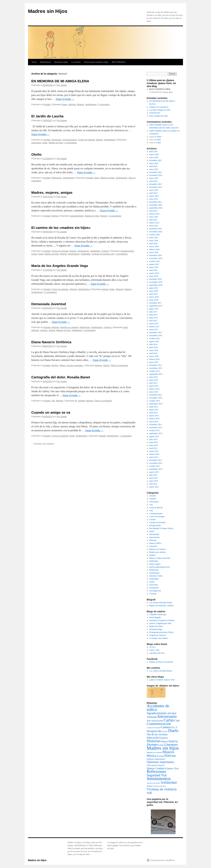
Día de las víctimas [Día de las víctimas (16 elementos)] (157, 734)
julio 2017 (153, 312)
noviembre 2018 (156, 282)
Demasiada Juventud (49, 304)
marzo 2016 (154, 356)
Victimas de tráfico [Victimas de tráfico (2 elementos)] (159, 786)
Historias (72, 105)
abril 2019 (153, 270)
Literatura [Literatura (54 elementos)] (171, 745)
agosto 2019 (154, 264)
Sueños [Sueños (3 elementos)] (150, 786)
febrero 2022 (154, 214)
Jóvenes (44, 330)
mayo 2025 (154, 163)
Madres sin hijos (56, 143)
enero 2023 (154, 199)
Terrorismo (154, 585)
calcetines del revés (157, 653)
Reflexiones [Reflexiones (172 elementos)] (156, 771)
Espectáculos (155, 537)
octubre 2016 (155, 338)
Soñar (159, 137)
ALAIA (152, 647)
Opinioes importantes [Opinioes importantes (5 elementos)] (156, 759)
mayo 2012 (154, 481)
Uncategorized (155, 591)
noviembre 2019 (156, 258)
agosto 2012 (154, 472)
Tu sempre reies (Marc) (159, 638)
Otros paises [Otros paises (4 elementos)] (152, 765)
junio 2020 (154, 238)
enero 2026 (154, 157)
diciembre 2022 (156, 202)
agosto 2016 (154, 341)
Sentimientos (91, 105)
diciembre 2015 (156, 365)
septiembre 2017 (156, 306)
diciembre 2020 (156, 229)
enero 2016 (154, 362)
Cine (151, 511)
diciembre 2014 (156, 395)
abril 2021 (153, 220)
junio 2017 (154, 315)
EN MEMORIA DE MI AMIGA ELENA (60, 81)
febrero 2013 (154, 454)
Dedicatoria (45, 62)
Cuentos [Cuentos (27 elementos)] (166, 727)
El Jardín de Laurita (47, 116)
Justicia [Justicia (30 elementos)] (173, 741)
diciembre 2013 (156, 425)
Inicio (34, 62)
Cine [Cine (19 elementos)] (177, 721)
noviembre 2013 (156, 427)
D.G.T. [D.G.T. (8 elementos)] (174, 727)
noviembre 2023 (156, 187)
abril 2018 (153, 294)
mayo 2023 (154, 190)
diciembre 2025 (156, 160)
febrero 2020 (154, 249)
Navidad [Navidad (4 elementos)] (160, 756)
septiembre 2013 (156, 433)
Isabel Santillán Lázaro (158, 125)
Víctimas (105, 251)
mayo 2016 (154, 350)
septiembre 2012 (156, 469)
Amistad (47, 105)
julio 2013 (153, 439)
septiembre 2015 (156, 374)
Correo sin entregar (86, 140)
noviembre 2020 (156, 232)
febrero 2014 (154, 419)
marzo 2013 (154, 451)
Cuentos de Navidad (157, 522)
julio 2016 (153, 344)
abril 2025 (153, 166)
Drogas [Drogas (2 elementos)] (165, 731)
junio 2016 (154, 347)
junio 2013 (154, 442)
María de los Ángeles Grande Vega (60, 266)
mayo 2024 (154, 178)
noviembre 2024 (156, 175)
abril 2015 (153, 383)
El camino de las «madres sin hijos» (61, 228)
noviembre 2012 (156, 463)
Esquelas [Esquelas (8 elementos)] (164, 738)
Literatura (153, 546)
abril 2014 (153, 413)
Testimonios (154, 588)
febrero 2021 (154, 223)
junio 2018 (154, 288)
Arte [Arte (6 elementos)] (149, 721)
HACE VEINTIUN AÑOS (160, 89)
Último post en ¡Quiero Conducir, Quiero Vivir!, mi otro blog (161, 83)
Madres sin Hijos (48, 11)
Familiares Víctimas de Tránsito (162, 620)
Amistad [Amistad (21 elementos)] (152, 717)
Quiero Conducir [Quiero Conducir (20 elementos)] (156, 768)
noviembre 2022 (156, 205)
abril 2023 (153, 193)
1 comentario (104, 105)
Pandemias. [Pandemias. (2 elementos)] (161, 765)
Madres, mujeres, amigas (52, 192)
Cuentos (153, 519)
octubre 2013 (155, 430)
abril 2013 (153, 448)
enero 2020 (154, 252)
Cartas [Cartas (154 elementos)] (169, 720)
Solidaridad (95, 251)
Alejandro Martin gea (158, 614)
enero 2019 (154, 276)
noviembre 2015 (156, 368)
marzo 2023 (154, 196)
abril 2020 (153, 244)
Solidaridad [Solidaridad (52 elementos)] (169, 782)
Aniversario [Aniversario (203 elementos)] (167, 716)
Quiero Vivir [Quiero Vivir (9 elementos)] (173, 768)
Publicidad (154, 561)
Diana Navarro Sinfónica (51, 342)
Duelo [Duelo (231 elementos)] (173, 731)
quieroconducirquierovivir (160, 567)
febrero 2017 (154, 327)
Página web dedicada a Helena (161, 606)
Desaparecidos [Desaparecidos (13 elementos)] (154, 731)
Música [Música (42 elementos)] (151, 756)
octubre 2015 (155, 371)
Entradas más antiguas (43, 444)
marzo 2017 (154, 324)
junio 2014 (154, 407)
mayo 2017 (154, 318)
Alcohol (153, 496)
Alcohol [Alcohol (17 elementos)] (172, 713)
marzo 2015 (154, 386)
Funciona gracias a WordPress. (162, 860)
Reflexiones (57, 178)
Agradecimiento (77, 216)
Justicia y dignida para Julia (160, 623)
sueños (152, 582)
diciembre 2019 (156, 255)
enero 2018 (154, 300)
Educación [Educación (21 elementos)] (153, 738)
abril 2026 (153, 152)
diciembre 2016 (156, 333)
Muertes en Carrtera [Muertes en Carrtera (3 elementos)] (154, 753)
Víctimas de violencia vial (103, 254)
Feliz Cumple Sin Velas (159, 116)
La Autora (76, 62)
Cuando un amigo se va (51, 412)
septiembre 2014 (156, 404)
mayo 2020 (154, 241)
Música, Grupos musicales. (71, 365)
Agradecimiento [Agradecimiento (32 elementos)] (157, 713)
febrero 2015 (154, 389)
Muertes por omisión (158, 552)
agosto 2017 (154, 309)
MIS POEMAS (119, 62)
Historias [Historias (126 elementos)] (154, 741)
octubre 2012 (155, 466)
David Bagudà (155, 617)
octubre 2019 (155, 261)
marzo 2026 (154, 154)
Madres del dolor (156, 626)
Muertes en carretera (69, 327)
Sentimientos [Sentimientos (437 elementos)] (159, 779)
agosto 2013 (154, 436)
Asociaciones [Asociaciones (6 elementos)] (157, 721)
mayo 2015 (154, 380)
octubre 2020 (155, 235)
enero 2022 (154, 217)
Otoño (36, 154)
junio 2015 (154, 377)
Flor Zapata (62, 85)
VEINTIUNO (155, 113)
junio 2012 (154, 478)
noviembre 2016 (156, 335)
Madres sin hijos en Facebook (161, 662)
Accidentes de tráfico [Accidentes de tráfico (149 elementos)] (158, 708)
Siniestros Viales (156, 576)
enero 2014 (154, 422)
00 (76, 401)
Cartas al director (156, 508)
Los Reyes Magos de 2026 (160, 110)
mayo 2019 (154, 267)
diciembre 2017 (156, 303)
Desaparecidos (155, 525)
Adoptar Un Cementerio (159, 107)
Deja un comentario (120, 365)
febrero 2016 (154, 359)
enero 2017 (154, 330)
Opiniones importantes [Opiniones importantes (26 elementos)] (160, 762)
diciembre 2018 (156, 279)
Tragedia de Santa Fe (158, 635)
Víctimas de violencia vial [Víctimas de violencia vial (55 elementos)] (162, 791)
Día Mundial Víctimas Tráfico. (162, 528)
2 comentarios (71, 143)
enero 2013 (154, 457)
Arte (53, 401)
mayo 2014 (154, 410)
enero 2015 (154, 392)
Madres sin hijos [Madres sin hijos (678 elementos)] (163, 748)
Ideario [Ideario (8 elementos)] (165, 741)
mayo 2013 (154, 445)
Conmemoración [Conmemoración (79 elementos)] (159, 724)
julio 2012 (153, 475)
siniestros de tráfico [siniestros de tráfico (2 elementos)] (154, 783)
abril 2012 (153, 484)
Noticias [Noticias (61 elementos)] (170, 756)
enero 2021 (154, 226)
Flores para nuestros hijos (96, 62)
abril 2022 (153, 211)
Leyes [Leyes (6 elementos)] (161, 745)
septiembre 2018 (156, 285)
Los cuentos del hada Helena (161, 603)
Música (106, 365)
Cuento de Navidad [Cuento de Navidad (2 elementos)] (153, 728)
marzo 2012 (154, 487)
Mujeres (81, 105)
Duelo (65, 105)
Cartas (34, 254)
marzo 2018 (154, 297)
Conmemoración (70, 140)
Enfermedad (154, 534)
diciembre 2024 (156, 172)
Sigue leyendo (65, 99)
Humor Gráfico (155, 543)
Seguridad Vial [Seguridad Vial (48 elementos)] (157, 775)
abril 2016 (153, 353)
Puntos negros (155, 564)
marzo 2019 (154, 273)
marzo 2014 (154, 416)
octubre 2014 (155, 401)
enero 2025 (154, 169)
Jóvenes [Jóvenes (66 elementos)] (152, 745)
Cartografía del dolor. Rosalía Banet (61, 377)
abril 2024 (153, 181)
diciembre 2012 (156, 460)
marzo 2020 (154, 246)
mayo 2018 (154, 291)
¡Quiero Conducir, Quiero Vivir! (162, 680)
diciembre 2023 (156, 184)
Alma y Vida (154, 650)
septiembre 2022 (156, 208)
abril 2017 (153, 321)
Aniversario (56, 140)
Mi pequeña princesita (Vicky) (161, 632)
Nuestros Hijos (61, 62)
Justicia (52, 330)
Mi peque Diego (156, 629)
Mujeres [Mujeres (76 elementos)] (168, 752)
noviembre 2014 (156, 398)
